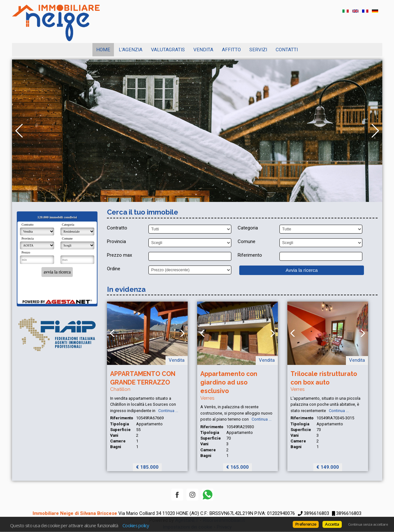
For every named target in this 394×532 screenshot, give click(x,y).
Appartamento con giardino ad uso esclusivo (229, 383)
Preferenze (306, 524)
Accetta (332, 524)
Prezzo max (119, 255)
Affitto (231, 50)
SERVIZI (258, 50)
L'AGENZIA (131, 50)
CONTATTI (287, 50)
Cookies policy (136, 525)
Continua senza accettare (368, 524)
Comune (247, 241)
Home (103, 50)
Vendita (203, 50)
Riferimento (250, 255)
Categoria (248, 228)
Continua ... (167, 411)
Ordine (114, 269)
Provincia (116, 241)
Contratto (117, 228)
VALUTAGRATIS (168, 50)
